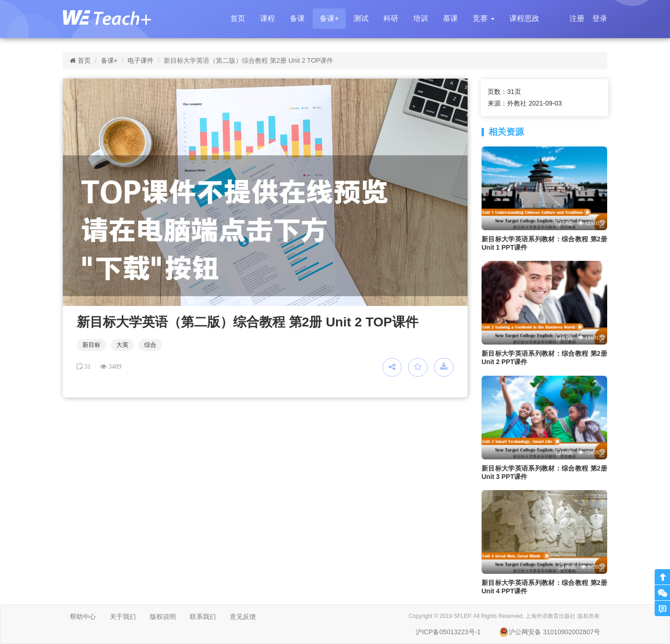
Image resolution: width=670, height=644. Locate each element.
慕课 (450, 18)
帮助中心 (83, 617)
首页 (238, 18)
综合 (150, 345)
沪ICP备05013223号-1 (448, 632)
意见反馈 (243, 617)
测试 (361, 18)
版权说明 (163, 617)
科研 (391, 18)
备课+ (329, 18)
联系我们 (203, 617)
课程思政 (524, 18)
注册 (577, 18)
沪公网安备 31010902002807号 (550, 632)
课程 (268, 18)
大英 (122, 345)
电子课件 (141, 60)
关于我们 (123, 617)
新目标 (91, 345)
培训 (421, 18)
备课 (297, 18)
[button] (483, 19)
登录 (600, 18)
